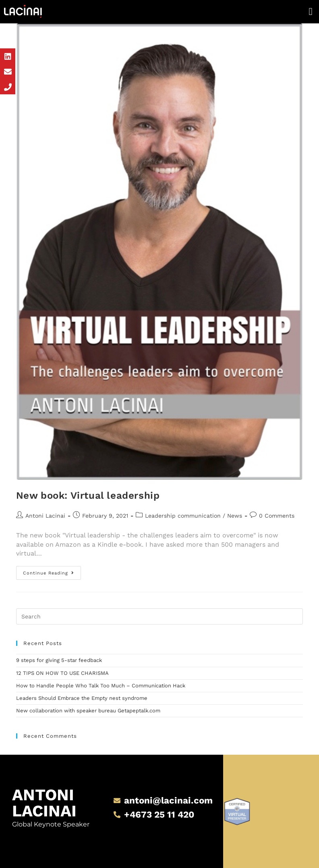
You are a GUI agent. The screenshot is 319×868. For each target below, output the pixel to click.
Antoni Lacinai (45, 516)
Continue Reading (52, 571)
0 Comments (277, 516)
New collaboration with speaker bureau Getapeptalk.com (88, 711)
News (235, 516)
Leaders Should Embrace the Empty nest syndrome (82, 698)
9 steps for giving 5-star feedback (59, 660)
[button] (311, 12)
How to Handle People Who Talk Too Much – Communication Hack (101, 686)
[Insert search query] (160, 616)
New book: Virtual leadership (88, 495)
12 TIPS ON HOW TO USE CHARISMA (62, 673)
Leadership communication (183, 516)
